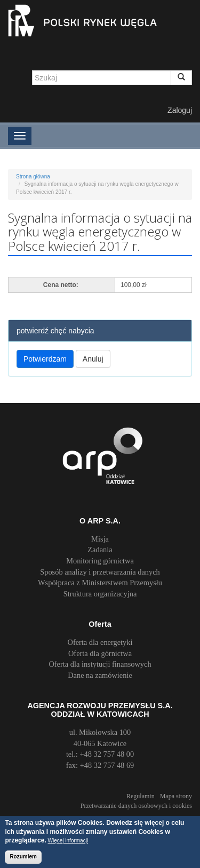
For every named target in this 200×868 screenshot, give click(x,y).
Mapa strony (176, 796)
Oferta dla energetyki (100, 642)
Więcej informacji (68, 842)
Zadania (100, 550)
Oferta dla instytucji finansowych (100, 664)
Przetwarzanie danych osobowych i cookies (136, 806)
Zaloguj (180, 110)
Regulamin (141, 796)
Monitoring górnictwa (100, 561)
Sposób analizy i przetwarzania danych (100, 572)
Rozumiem (23, 858)
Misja (100, 539)
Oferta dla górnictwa (100, 653)
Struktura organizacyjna (100, 594)
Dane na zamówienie (100, 675)
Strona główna (33, 177)
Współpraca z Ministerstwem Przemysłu (100, 583)
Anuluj (93, 359)
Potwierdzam (45, 359)
